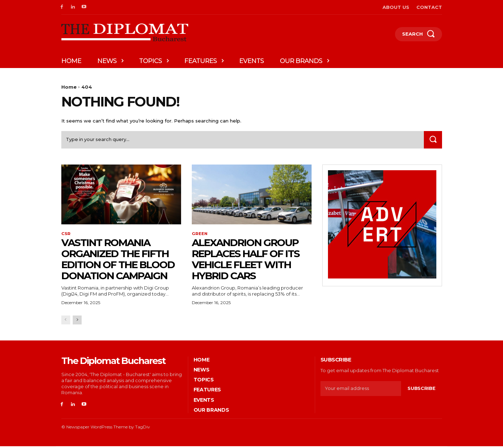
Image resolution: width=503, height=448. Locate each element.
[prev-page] (66, 322)
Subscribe (421, 390)
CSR (66, 236)
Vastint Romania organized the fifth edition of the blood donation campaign (118, 261)
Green (200, 236)
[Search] (432, 141)
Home (69, 87)
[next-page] (77, 322)
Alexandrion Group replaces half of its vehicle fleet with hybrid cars (246, 261)
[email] (361, 391)
